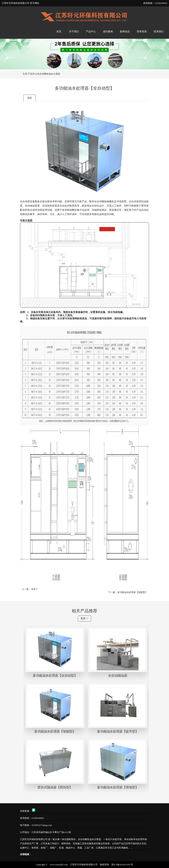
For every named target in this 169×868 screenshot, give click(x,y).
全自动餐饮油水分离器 (49, 74)
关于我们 (74, 32)
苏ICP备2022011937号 (122, 865)
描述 (30, 98)
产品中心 (91, 32)
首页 (59, 32)
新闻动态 (125, 32)
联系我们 (159, 32)
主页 (25, 74)
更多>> (84, 618)
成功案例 (108, 32)
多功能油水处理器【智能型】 (132, 592)
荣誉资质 (142, 32)
